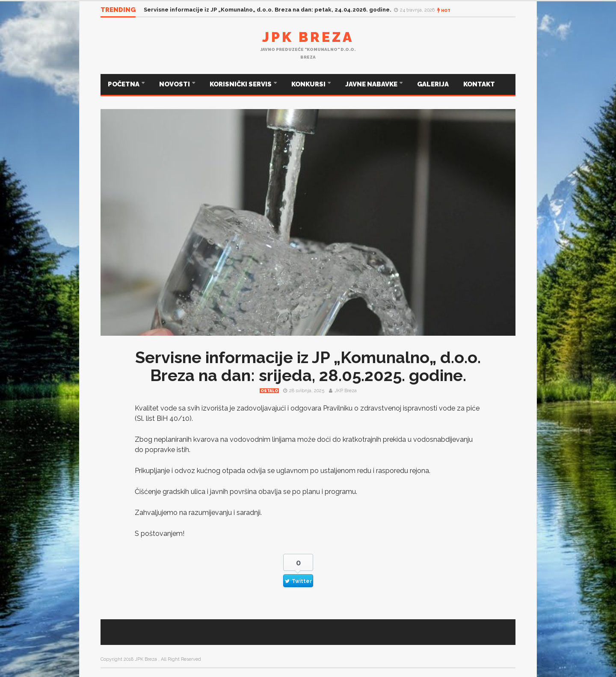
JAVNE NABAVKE (372, 84)
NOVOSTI (175, 84)
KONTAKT (479, 84)
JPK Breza (308, 37)
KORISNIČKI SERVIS (241, 84)
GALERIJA (433, 84)
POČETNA (124, 84)
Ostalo (269, 391)
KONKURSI (309, 84)
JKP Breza (346, 391)
